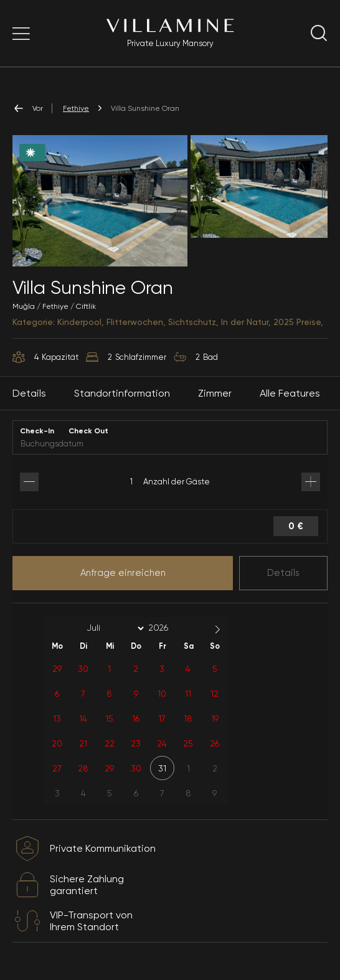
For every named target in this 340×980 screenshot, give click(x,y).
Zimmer (215, 393)
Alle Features (290, 393)
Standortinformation (122, 393)
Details (283, 573)
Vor (28, 108)
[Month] (113, 628)
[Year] (168, 628)
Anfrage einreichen (123, 573)
